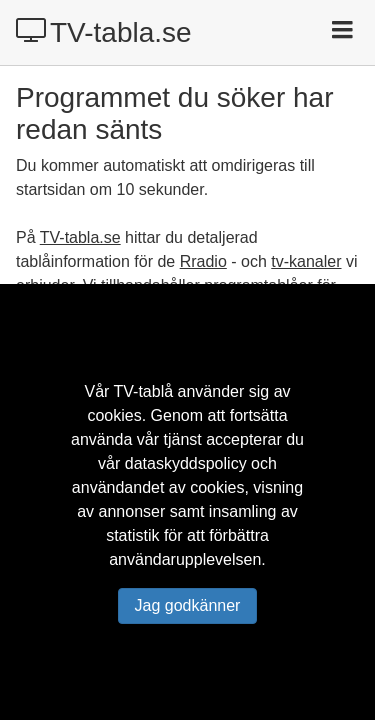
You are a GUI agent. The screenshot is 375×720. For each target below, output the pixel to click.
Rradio (203, 261)
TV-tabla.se (104, 32)
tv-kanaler (306, 261)
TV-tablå (144, 391)
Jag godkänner (188, 605)
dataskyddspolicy (186, 463)
